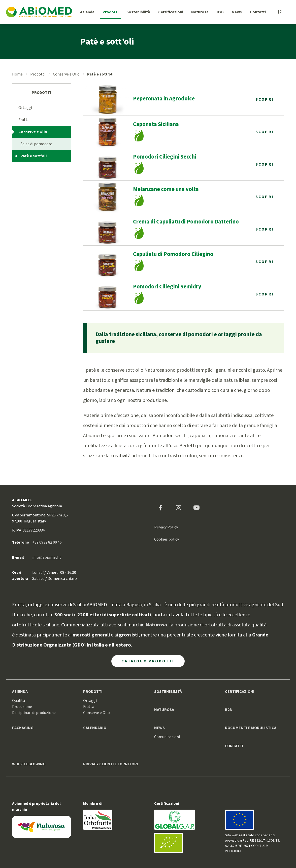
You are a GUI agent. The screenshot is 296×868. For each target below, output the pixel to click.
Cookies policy (167, 539)
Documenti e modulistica (251, 728)
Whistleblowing (29, 764)
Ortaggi (25, 108)
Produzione (22, 707)
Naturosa (200, 12)
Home (17, 74)
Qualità (19, 701)
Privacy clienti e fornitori (111, 764)
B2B (220, 12)
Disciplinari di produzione (34, 713)
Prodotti (110, 12)
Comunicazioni (167, 737)
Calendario (95, 728)
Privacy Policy (166, 527)
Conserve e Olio (66, 74)
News (237, 12)
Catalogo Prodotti (148, 661)
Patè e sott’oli (34, 156)
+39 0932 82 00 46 (47, 542)
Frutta (24, 120)
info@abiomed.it (47, 557)
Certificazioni (171, 12)
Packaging (23, 728)
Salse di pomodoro (36, 144)
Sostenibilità (138, 12)
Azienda (87, 12)
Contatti (258, 12)
